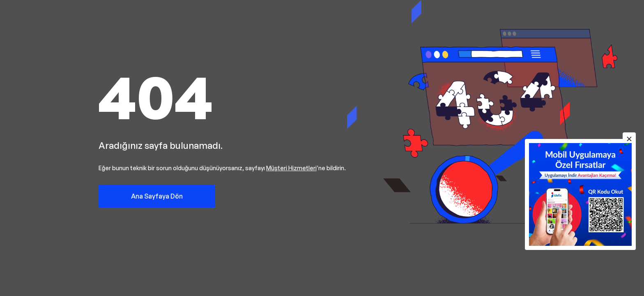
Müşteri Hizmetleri (291, 168)
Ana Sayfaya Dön (157, 196)
